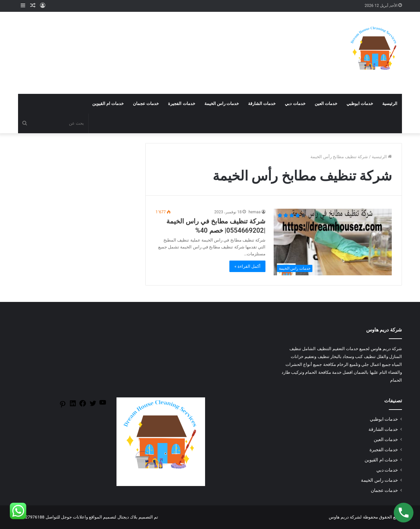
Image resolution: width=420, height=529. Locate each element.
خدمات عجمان (146, 104)
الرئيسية (390, 104)
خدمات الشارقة (262, 104)
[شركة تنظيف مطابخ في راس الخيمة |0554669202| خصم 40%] (333, 242)
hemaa (254, 212)
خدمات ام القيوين (108, 104)
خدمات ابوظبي (360, 104)
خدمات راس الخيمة (222, 104)
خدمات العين (326, 104)
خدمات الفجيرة (181, 104)
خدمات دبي (295, 104)
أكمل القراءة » (247, 266)
